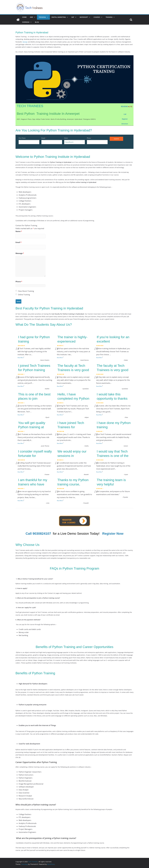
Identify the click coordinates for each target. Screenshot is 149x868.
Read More (21, 358)
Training (109, 17)
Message (20, 253)
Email (43, 138)
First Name (22, 138)
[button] (34, 17)
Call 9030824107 (38, 534)
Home (24, 17)
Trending (42, 17)
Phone (89, 138)
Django (25, 42)
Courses (97, 17)
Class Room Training (26, 291)
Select (66, 138)
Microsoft (84, 17)
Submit (116, 139)
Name (19, 231)
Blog (37, 22)
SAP (73, 17)
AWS (31, 17)
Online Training (24, 295)
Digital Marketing (59, 17)
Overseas (26, 22)
